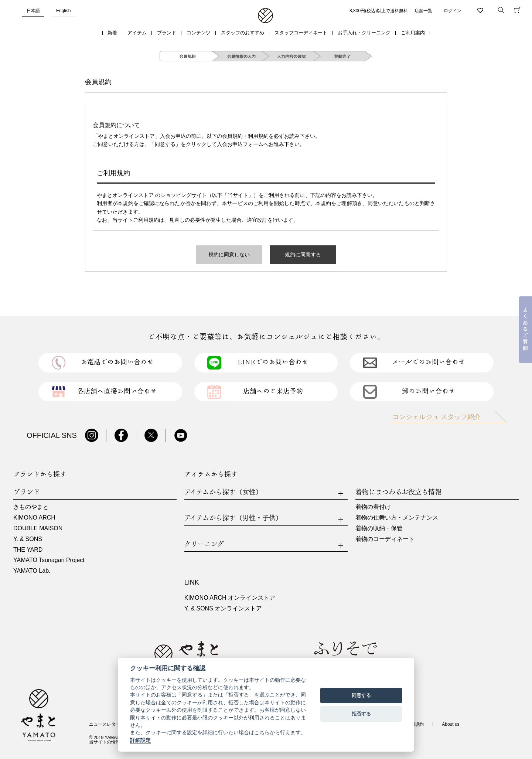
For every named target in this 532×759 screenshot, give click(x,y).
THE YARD (28, 550)
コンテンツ (199, 33)
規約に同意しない (229, 255)
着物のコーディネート (385, 539)
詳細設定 (140, 740)
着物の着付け (373, 507)
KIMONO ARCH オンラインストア (230, 598)
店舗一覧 (423, 11)
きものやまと (31, 507)
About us (451, 724)
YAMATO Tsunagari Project (49, 560)
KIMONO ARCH (34, 518)
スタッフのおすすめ (243, 33)
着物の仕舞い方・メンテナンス (397, 518)
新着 (112, 33)
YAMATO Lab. (32, 571)
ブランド (167, 33)
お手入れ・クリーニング (364, 33)
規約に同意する (303, 255)
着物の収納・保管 (379, 528)
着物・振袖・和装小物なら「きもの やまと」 (265, 16)
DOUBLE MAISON (38, 528)
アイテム (137, 33)
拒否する (361, 714)
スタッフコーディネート (301, 33)
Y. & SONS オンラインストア (223, 608)
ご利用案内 (413, 33)
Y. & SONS (28, 539)
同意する (361, 695)
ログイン (453, 11)
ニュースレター (105, 724)
